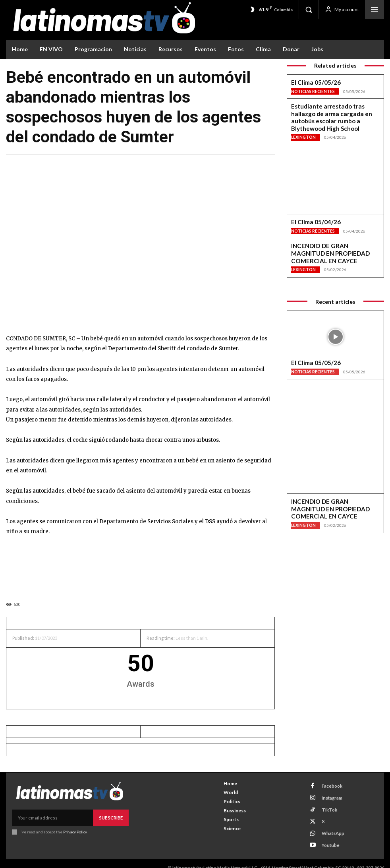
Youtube (328, 837)
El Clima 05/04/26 (310, 210)
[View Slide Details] (140, 566)
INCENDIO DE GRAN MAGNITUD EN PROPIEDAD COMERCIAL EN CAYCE (332, 236)
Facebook (329, 785)
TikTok (327, 806)
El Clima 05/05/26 (310, 83)
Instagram (330, 795)
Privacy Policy (75, 831)
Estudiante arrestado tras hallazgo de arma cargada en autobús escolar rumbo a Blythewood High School (334, 112)
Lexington (303, 125)
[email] (53, 818)
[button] (309, 10)
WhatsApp (331, 827)
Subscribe (111, 817)
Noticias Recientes (313, 91)
